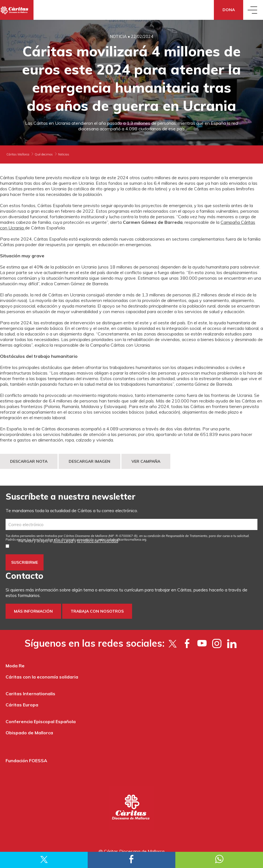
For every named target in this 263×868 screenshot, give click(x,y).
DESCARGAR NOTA (29, 461)
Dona (229, 10)
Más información (33, 611)
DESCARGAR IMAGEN (89, 461)
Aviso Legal (63, 541)
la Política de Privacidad (98, 541)
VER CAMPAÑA (146, 461)
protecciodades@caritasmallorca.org (122, 539)
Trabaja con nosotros (97, 611)
